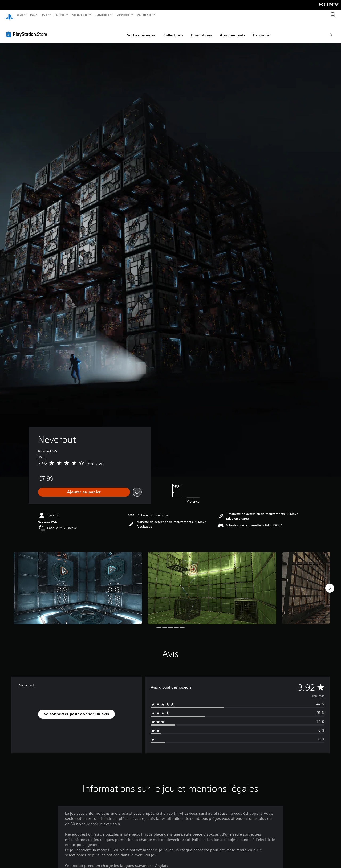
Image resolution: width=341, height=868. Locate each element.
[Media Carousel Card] (78, 583)
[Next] (330, 583)
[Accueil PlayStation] (9, 15)
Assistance (144, 15)
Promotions (173, 30)
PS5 (33, 15)
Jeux (20, 15)
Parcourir (233, 30)
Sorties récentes (113, 30)
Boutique (123, 15)
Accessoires (80, 15)
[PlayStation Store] (28, 29)
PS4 (45, 15)
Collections (145, 30)
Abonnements (204, 30)
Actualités (102, 15)
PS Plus (59, 15)
